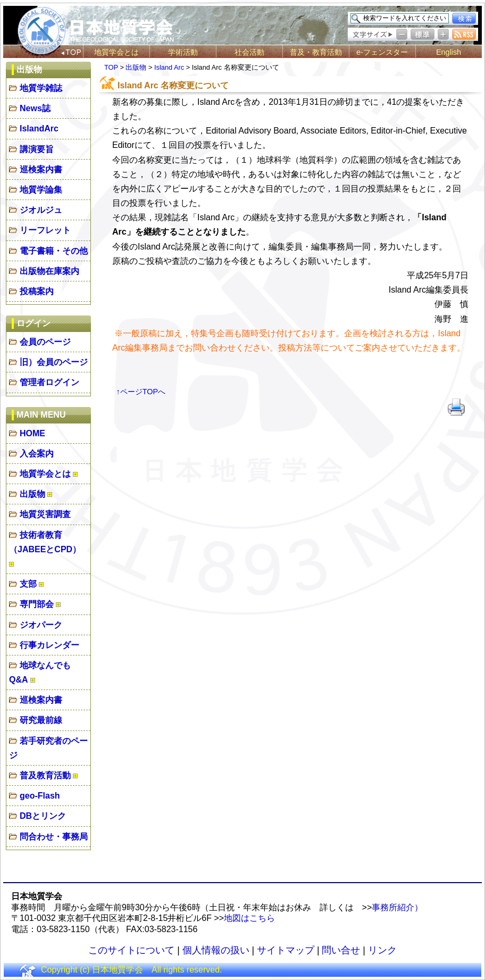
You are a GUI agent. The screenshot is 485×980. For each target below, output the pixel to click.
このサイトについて (131, 950)
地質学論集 (41, 190)
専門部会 (37, 604)
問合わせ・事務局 (54, 837)
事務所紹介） (397, 907)
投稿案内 (37, 291)
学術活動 (183, 52)
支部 (28, 584)
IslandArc (39, 128)
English (449, 52)
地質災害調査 (45, 514)
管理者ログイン (49, 382)
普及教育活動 (45, 775)
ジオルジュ (41, 210)
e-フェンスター (382, 52)
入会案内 (37, 454)
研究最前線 (41, 720)
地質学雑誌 (41, 88)
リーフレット (45, 230)
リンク (382, 950)
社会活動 (249, 52)
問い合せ (341, 950)
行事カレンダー (49, 645)
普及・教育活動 (316, 52)
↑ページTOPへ (141, 392)
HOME (32, 433)
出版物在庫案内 (49, 271)
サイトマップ (286, 950)
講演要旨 (37, 149)
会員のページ (45, 342)
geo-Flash (40, 796)
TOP (111, 67)
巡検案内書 (41, 169)
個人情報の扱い (216, 950)
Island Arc (169, 67)
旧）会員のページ (54, 362)
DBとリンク (43, 816)
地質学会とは (116, 52)
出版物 (32, 494)
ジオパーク (41, 625)
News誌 (35, 108)
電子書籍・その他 (54, 251)
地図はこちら (249, 918)
